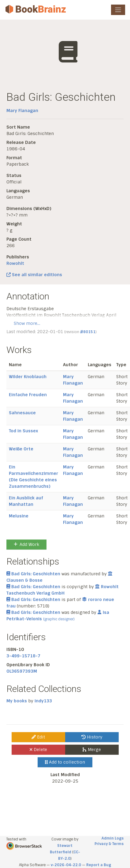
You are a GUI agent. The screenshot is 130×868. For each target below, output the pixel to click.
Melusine (19, 516)
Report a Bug (99, 865)
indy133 (43, 701)
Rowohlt (15, 263)
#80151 (88, 332)
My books (17, 701)
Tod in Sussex (23, 431)
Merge (92, 750)
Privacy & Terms (109, 844)
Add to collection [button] (65, 762)
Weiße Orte (21, 449)
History (92, 737)
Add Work (26, 544)
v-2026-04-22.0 (66, 865)
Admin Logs (113, 838)
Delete (38, 750)
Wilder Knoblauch (28, 377)
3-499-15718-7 (23, 656)
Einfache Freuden (28, 395)
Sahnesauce (22, 413)
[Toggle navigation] (118, 10)
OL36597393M (22, 671)
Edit (38, 737)
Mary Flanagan (22, 111)
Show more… (27, 323)
